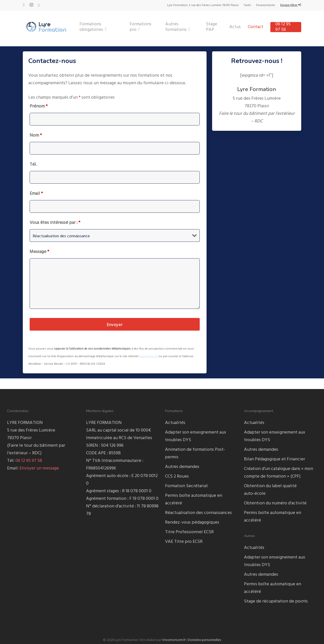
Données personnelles (204, 640)
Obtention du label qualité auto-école (270, 490)
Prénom (39, 106)
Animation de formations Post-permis (195, 453)
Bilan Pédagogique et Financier (275, 459)
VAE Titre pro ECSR (184, 542)
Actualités (175, 423)
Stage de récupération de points (276, 601)
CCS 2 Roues (177, 476)
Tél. (33, 165)
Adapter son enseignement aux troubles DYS (196, 436)
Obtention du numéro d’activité (275, 503)
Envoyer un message (39, 468)
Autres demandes (182, 467)
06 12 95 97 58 (29, 461)
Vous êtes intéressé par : (55, 223)
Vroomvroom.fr (174, 640)
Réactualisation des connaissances (198, 513)
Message (39, 252)
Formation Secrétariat (186, 486)
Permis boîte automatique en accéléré (194, 499)
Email (36, 194)
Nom (36, 135)
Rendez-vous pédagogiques (192, 522)
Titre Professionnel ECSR (189, 532)
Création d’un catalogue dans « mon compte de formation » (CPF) (279, 473)
